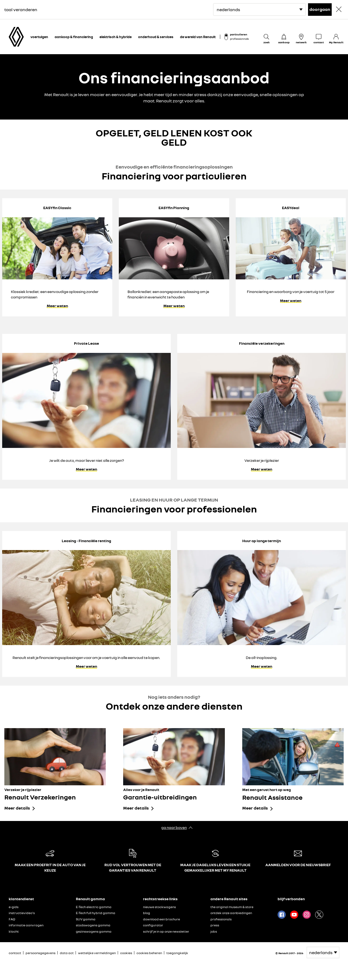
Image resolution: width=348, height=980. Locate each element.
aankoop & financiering (74, 37)
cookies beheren (149, 953)
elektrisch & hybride (116, 37)
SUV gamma (86, 919)
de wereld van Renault (198, 37)
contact (15, 953)
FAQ (12, 919)
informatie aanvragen (26, 925)
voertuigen (39, 37)
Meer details (17, 808)
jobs (214, 931)
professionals (221, 919)
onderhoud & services (156, 37)
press (215, 925)
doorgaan (320, 9)
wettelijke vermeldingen (97, 953)
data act (67, 953)
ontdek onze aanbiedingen (231, 913)
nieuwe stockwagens (159, 907)
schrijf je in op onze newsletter (166, 931)
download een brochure (161, 919)
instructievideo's (22, 913)
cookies (126, 953)
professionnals (239, 39)
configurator (153, 925)
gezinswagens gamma (94, 931)
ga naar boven (174, 827)
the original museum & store (232, 907)
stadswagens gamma (93, 925)
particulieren (239, 34)
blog (147, 913)
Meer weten (57, 306)
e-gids (14, 907)
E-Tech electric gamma (94, 907)
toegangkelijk (177, 953)
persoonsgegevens (41, 953)
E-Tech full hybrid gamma (96, 913)
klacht (14, 931)
